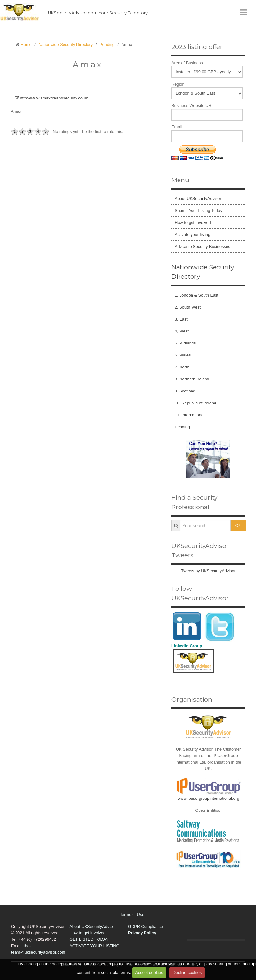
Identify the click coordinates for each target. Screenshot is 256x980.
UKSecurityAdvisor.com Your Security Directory (98, 13)
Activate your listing (192, 234)
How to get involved (193, 222)
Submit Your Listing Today (198, 210)
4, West (182, 331)
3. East (181, 319)
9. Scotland (185, 391)
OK (238, 526)
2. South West (188, 307)
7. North (182, 367)
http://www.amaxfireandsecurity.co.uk (51, 98)
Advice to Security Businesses (202, 246)
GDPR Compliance (145, 926)
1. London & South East (197, 295)
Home (26, 45)
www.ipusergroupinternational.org (208, 798)
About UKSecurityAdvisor (198, 198)
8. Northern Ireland (192, 379)
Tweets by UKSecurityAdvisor (208, 571)
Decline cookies (187, 972)
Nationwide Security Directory (65, 45)
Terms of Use (132, 914)
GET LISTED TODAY (89, 939)
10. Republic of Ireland (195, 403)
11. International (190, 415)
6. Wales (183, 355)
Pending (107, 45)
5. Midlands (185, 343)
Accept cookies (149, 972)
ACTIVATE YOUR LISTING (94, 946)
